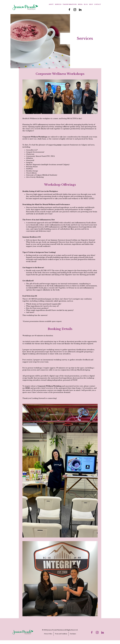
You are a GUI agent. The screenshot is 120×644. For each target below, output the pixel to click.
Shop (91, 4)
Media (80, 4)
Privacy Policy (48, 634)
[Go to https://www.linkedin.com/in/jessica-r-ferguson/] (80, 10)
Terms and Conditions (61, 634)
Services (58, 4)
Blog (86, 4)
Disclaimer (73, 634)
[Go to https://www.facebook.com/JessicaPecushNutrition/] (69, 10)
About (51, 4)
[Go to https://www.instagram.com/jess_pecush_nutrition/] (75, 10)
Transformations (70, 4)
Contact (98, 4)
